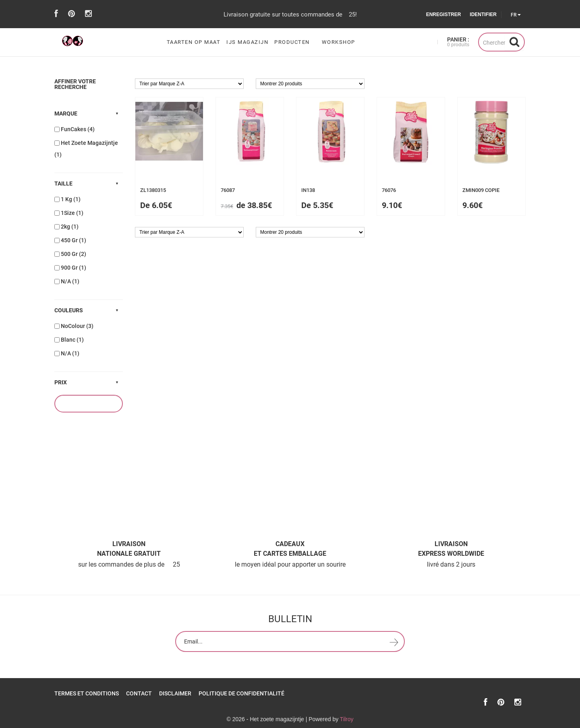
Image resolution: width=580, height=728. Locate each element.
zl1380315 (153, 190)
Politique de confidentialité (241, 693)
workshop (339, 42)
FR (516, 15)
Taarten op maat (194, 42)
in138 (308, 190)
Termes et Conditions (87, 693)
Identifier (483, 14)
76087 (228, 190)
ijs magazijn (247, 42)
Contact (139, 693)
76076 (389, 190)
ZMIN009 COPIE (481, 190)
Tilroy (347, 719)
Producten (292, 42)
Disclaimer (175, 693)
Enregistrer (444, 14)
